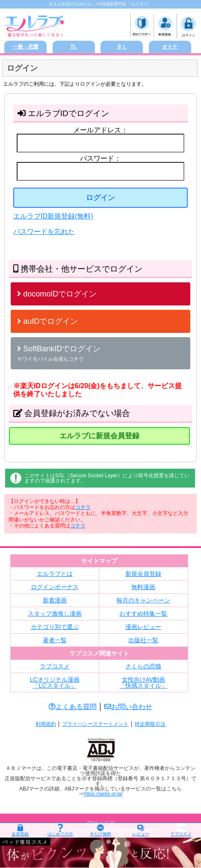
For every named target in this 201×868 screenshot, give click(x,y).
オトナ (170, 47)
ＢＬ (122, 47)
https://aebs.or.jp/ (103, 794)
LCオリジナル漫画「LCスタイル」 (55, 682)
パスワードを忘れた (44, 232)
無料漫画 (143, 587)
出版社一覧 (143, 640)
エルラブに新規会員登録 (99, 436)
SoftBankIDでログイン (59, 353)
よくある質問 (73, 707)
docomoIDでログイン (57, 294)
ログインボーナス (55, 587)
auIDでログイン (47, 321)
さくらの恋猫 (143, 666)
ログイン (100, 198)
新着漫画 (55, 600)
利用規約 (46, 724)
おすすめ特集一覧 (143, 614)
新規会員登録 (143, 574)
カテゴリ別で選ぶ (55, 627)
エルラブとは (55, 574)
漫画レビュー (143, 627)
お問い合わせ (128, 707)
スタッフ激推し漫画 (55, 614)
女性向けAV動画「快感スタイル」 (143, 682)
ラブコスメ (55, 666)
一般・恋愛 (26, 47)
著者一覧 (55, 640)
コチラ (83, 507)
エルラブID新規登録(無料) (53, 216)
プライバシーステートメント (95, 724)
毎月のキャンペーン (143, 600)
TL (74, 47)
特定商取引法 (150, 724)
